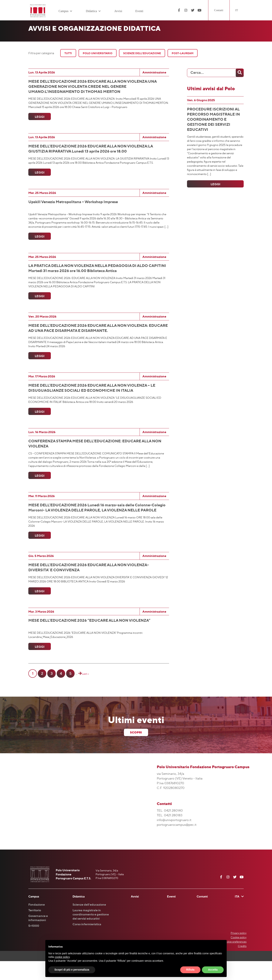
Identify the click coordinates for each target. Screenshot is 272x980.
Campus (66, 11)
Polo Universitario (98, 53)
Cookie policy (239, 956)
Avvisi (118, 11)
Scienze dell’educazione (89, 923)
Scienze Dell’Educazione (142, 53)
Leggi (39, 119)
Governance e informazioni (38, 937)
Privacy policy (239, 952)
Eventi (139, 11)
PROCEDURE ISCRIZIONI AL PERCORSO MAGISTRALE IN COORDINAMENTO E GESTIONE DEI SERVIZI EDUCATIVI (213, 119)
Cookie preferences (235, 960)
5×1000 (34, 945)
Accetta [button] (213, 970)
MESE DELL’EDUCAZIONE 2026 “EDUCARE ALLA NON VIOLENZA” (89, 637)
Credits (242, 965)
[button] (70, 11)
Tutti (68, 53)
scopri (136, 751)
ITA (237, 915)
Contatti (219, 10)
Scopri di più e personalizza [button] (72, 970)
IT (237, 10)
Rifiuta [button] (190, 970)
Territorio (35, 929)
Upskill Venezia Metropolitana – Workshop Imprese (73, 205)
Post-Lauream (183, 53)
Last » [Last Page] (85, 693)
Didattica (93, 11)
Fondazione (37, 923)
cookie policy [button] (62, 957)
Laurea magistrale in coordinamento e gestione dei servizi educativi (91, 933)
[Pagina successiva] (80, 693)
